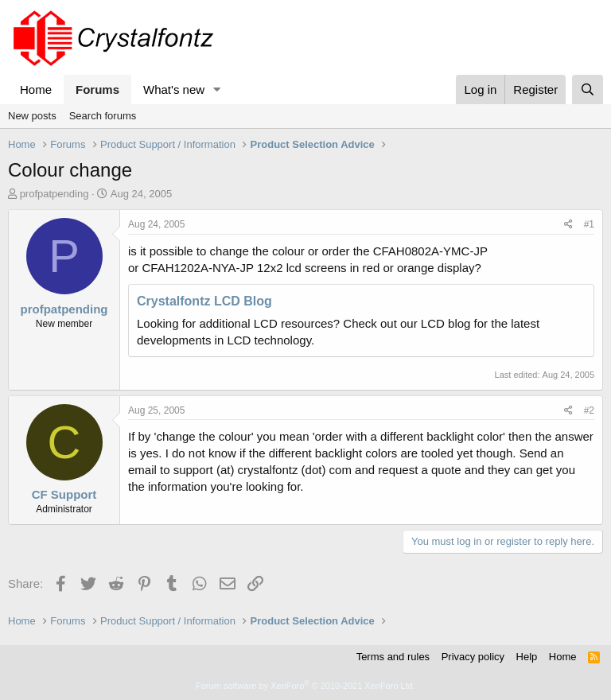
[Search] (588, 89)
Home (36, 89)
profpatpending (54, 194)
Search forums (103, 116)
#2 (589, 410)
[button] (217, 89)
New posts (32, 116)
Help (527, 657)
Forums (97, 89)
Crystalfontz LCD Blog (204, 301)
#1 (589, 224)
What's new (174, 89)
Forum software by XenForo (305, 686)
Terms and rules (393, 657)
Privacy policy (473, 657)
